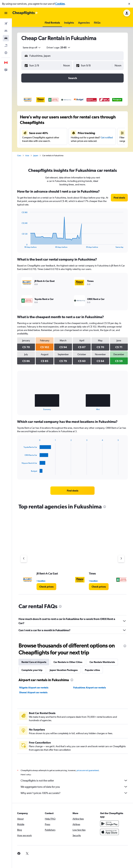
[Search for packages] (6, 45)
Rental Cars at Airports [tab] (34, 662)
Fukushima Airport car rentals (90, 688)
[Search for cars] (6, 38)
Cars (19, 156)
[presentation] (105, 507)
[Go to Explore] (6, 53)
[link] (119, 198)
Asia (27, 156)
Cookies (60, 4)
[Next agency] (121, 559)
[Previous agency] (24, 559)
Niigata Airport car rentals (34, 688)
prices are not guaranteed (88, 770)
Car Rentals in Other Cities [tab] (68, 662)
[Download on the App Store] (109, 832)
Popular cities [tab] (92, 670)
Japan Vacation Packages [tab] (64, 670)
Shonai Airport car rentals (33, 692)
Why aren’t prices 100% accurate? (74, 793)
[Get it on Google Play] (109, 824)
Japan (36, 156)
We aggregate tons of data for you (74, 787)
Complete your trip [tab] (32, 670)
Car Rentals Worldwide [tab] (102, 662)
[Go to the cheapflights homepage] (25, 13)
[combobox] (32, 47)
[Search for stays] (6, 31)
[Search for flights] (6, 24)
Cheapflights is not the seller (74, 780)
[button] (129, 4)
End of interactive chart (20, 245)
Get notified (107, 137)
